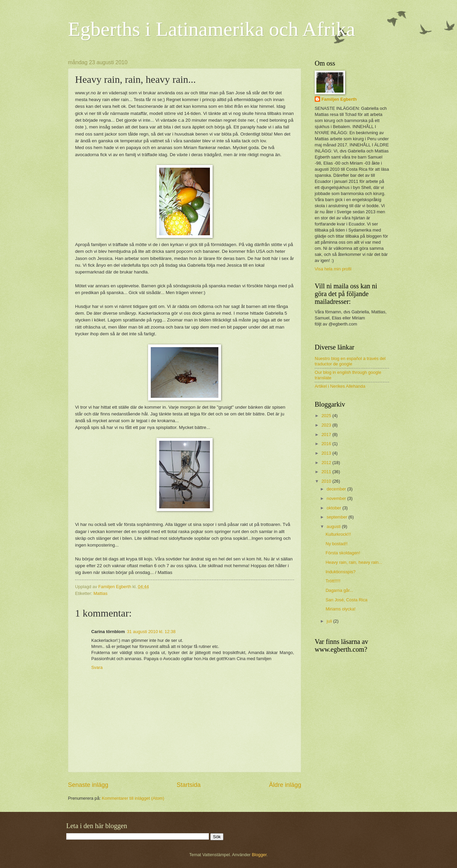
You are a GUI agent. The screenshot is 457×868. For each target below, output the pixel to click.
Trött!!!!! (333, 581)
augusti (334, 526)
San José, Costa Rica (346, 600)
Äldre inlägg (285, 785)
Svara (97, 667)
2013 (327, 453)
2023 (327, 425)
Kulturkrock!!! (338, 534)
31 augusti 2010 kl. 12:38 (151, 632)
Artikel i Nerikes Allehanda (340, 386)
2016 (327, 444)
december (337, 489)
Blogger (259, 855)
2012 (327, 463)
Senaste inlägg (88, 785)
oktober (334, 508)
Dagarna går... (339, 590)
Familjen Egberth (339, 99)
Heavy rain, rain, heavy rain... (354, 562)
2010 (327, 481)
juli (330, 621)
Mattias (100, 593)
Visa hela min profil (333, 269)
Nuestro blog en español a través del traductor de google (350, 361)
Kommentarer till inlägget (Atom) (133, 798)
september (337, 517)
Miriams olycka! (341, 609)
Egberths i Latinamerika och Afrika (212, 29)
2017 (327, 435)
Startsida (188, 785)
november (337, 498)
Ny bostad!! (336, 544)
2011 (327, 472)
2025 (327, 416)
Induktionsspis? (341, 572)
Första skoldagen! (343, 553)
